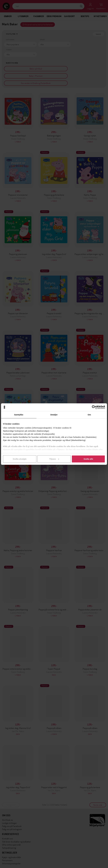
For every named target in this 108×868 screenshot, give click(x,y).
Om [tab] (89, 415)
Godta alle (88, 459)
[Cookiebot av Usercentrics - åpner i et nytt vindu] (94, 407)
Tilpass (54, 459)
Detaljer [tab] (54, 415)
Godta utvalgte (20, 459)
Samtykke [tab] (19, 415)
